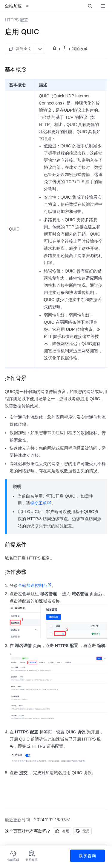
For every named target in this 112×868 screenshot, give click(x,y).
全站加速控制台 (35, 585)
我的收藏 (80, 49)
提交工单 (41, 503)
